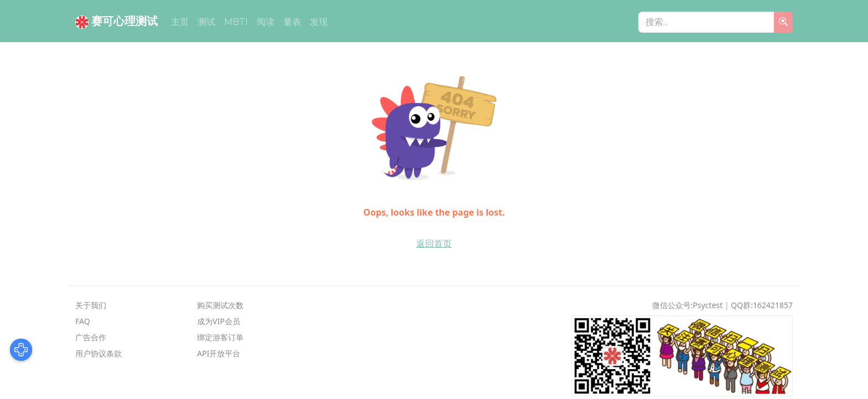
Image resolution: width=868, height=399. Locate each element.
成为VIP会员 (219, 321)
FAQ (83, 321)
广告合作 (91, 337)
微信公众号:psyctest (688, 305)
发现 (319, 22)
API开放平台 (219, 353)
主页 (180, 22)
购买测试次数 (220, 305)
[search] (783, 22)
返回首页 (434, 243)
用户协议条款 (99, 353)
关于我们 (91, 305)
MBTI (236, 22)
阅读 (266, 22)
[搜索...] (706, 22)
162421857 (773, 305)
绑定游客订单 (220, 337)
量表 (292, 22)
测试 (206, 22)
